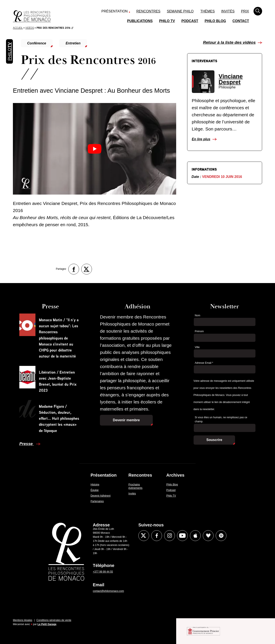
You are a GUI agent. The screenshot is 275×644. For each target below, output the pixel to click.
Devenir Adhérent (101, 496)
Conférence (37, 43)
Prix (245, 11)
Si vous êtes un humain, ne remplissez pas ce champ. (221, 419)
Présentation (115, 11)
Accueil (18, 28)
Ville (197, 347)
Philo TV (167, 21)
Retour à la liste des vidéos (229, 42)
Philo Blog (215, 21)
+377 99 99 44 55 (103, 572)
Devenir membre (126, 420)
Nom (198, 315)
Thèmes (208, 11)
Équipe (95, 490)
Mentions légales (23, 620)
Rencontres (148, 11)
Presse (27, 444)
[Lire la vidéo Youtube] (95, 149)
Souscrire (214, 440)
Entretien (73, 43)
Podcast (190, 21)
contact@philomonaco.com (108, 591)
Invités (228, 11)
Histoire (95, 485)
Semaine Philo (180, 11)
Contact (241, 21)
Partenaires (97, 501)
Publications (140, 21)
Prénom (199, 331)
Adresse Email (204, 363)
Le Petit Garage (47, 624)
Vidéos (30, 28)
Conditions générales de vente (54, 620)
